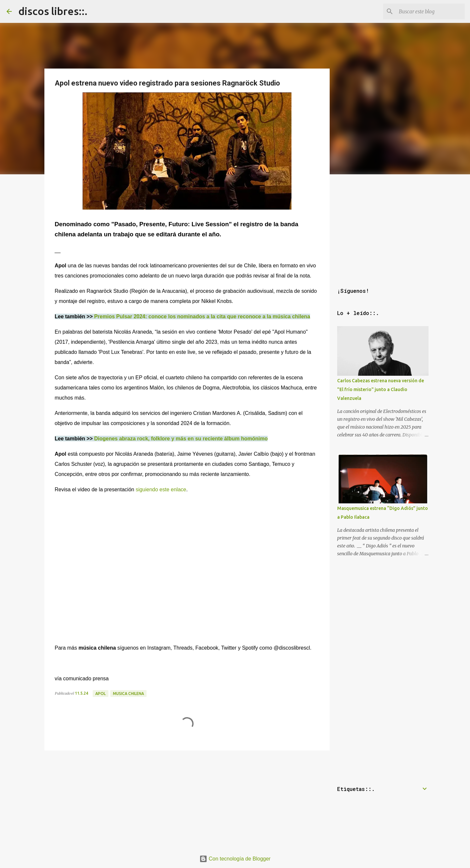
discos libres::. (53, 11)
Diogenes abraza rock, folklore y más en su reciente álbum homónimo (181, 439)
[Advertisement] (187, 799)
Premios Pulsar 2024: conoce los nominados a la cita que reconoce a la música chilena (202, 316)
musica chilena (128, 694)
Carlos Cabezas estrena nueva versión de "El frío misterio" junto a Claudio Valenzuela (381, 389)
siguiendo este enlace (160, 489)
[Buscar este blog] (431, 11)
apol (101, 694)
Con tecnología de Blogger (235, 859)
